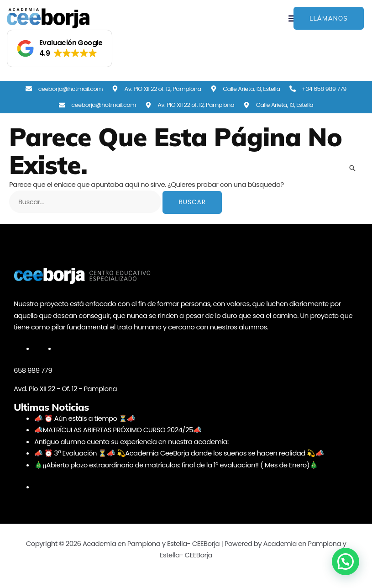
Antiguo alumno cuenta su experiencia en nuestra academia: (131, 442)
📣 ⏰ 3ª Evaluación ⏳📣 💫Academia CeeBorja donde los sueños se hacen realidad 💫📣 (179, 453)
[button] (60, 48)
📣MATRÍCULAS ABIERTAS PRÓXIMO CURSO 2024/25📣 (118, 430)
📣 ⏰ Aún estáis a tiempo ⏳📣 (85, 418)
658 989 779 (33, 370)
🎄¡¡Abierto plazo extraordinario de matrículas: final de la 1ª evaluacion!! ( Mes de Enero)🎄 (176, 465)
